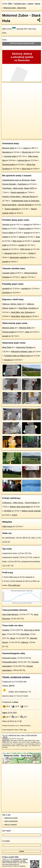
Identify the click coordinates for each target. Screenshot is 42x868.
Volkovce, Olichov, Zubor (12, 304)
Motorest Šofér (25, 328)
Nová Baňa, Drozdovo (27, 308)
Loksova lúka (22, 160)
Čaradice (6, 630)
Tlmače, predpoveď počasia (16, 677)
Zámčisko (6, 293)
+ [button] (5, 87)
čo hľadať (6, 841)
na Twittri (23, 861)
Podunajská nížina (10, 662)
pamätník (6, 289)
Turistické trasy (20, 4)
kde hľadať (7, 831)
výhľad (31, 253)
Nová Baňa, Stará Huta (20, 316)
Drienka (22, 237)
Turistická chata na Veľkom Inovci (17, 356)
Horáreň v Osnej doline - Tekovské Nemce (19, 197)
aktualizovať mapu (14, 735)
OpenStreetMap (18, 135)
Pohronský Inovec (9, 658)
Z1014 (15, 515)
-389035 (5, 737)
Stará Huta (26, 169)
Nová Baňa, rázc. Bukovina (22, 312)
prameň (27, 225)
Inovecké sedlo (10, 156)
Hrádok (5, 237)
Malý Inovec (17, 241)
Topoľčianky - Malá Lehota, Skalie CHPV (18, 188)
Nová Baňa (25, 634)
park (23, 277)
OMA (10, 4)
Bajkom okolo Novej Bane (20, 507)
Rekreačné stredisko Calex (22, 352)
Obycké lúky (27, 152)
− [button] (5, 90)
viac (25, 730)
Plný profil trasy (14, 585)
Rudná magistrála (18, 192)
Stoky (38, 237)
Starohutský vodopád (18, 257)
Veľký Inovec (25, 249)
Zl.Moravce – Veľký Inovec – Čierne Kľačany (20, 503)
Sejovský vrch (8, 225)
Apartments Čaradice (25, 347)
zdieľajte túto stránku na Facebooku (15, 860)
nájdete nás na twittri (11, 818)
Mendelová (7, 152)
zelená (30, 4)
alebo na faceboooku (11, 821)
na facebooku (17, 859)
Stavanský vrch (10, 253)
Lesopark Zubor (8, 273)
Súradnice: (6, 739)
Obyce (12, 638)
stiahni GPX (6, 740)
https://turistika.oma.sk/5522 (10, 137)
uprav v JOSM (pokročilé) (29, 735)
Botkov (5, 229)
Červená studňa (9, 165)
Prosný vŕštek (8, 233)
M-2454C (8, 511)
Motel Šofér (7, 347)
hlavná (37, 4)
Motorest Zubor (8, 148)
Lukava (26, 148)
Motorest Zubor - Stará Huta (15, 8)
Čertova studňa (25, 229)
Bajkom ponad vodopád (31, 511)
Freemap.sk (29, 135)
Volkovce (25, 642)
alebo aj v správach (11, 824)
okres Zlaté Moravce (10, 614)
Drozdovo (8, 360)
